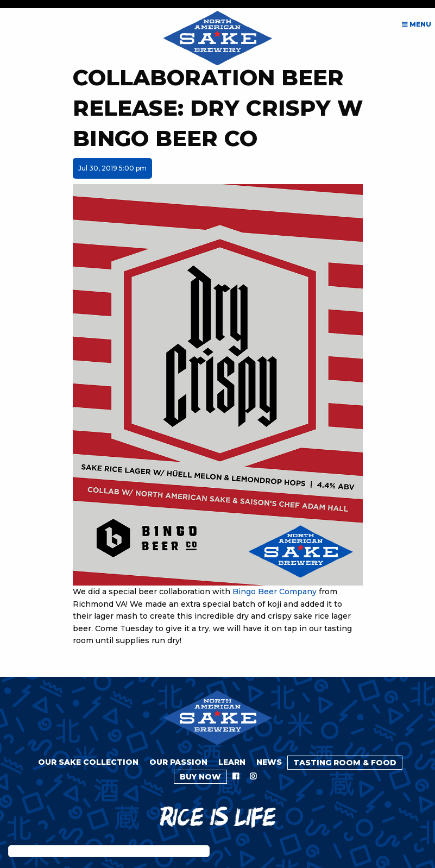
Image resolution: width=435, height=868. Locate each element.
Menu (417, 24)
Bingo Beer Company (275, 592)
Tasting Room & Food (345, 763)
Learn (232, 762)
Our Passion (178, 762)
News (269, 762)
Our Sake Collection (88, 762)
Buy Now (200, 777)
